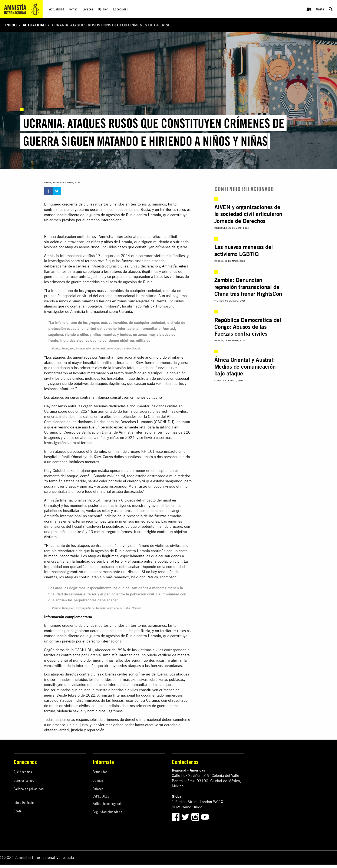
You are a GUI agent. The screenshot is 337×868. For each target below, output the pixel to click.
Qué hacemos (23, 772)
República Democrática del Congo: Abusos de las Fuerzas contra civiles (248, 327)
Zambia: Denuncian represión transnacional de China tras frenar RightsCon (248, 287)
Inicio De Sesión (24, 803)
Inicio (11, 25)
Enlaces (98, 789)
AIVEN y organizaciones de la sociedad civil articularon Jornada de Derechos (248, 214)
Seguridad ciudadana (107, 812)
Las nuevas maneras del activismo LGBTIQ (244, 250)
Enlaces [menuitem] (88, 9)
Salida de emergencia (108, 804)
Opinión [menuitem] (103, 9)
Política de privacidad (29, 789)
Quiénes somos (24, 780)
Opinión (98, 780)
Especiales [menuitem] (121, 9)
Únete (320, 9)
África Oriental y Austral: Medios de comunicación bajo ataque (245, 367)
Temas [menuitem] (73, 9)
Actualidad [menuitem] (57, 9)
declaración (66, 236)
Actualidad (34, 25)
